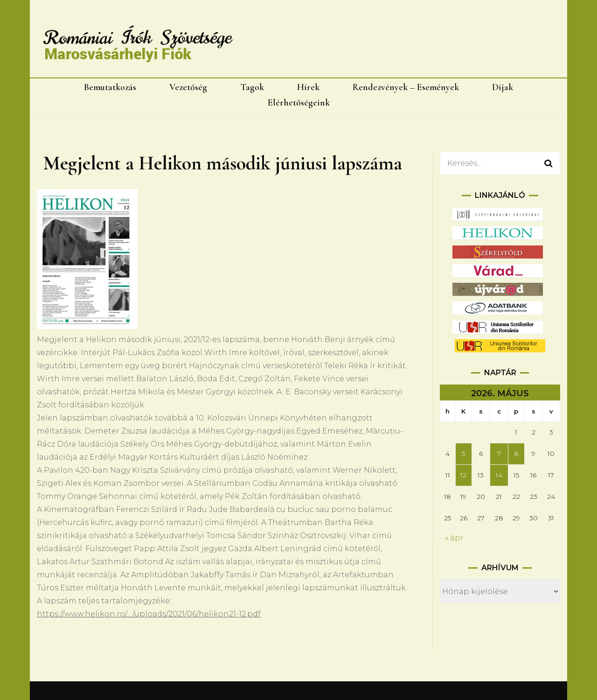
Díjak (503, 87)
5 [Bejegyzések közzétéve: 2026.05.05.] (463, 454)
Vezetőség (188, 87)
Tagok (252, 87)
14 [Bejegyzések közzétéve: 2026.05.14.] (499, 475)
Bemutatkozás (110, 87)
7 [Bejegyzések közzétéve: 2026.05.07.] (499, 454)
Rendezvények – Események (406, 87)
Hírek (308, 87)
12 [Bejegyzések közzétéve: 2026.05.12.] (463, 475)
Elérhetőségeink (299, 103)
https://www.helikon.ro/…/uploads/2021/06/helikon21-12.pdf (149, 614)
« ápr (454, 538)
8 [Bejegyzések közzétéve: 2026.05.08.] (516, 454)
